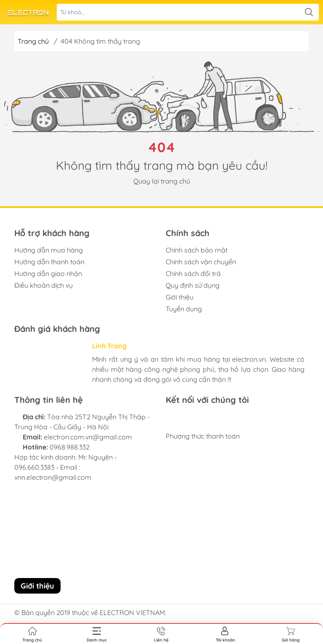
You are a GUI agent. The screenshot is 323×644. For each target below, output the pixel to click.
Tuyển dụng (184, 309)
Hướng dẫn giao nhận (48, 273)
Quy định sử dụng (193, 285)
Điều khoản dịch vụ (44, 285)
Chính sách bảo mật (197, 250)
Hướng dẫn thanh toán (49, 262)
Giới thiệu (180, 297)
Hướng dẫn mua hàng (49, 250)
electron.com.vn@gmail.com (88, 437)
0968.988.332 (70, 447)
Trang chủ (33, 41)
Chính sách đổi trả (193, 273)
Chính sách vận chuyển (201, 262)
